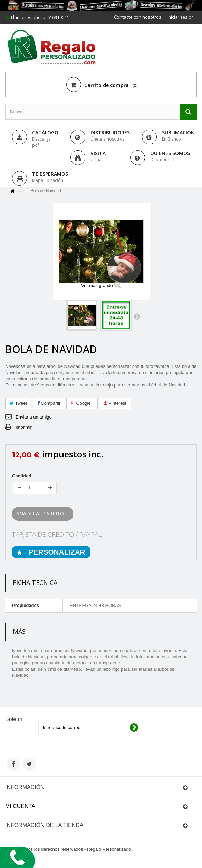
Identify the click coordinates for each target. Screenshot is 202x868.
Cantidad (22, 476)
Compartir (49, 403)
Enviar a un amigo (34, 417)
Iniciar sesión (180, 17)
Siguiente (137, 316)
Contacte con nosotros (136, 17)
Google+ (82, 403)
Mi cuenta (20, 806)
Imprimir (24, 427)
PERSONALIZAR (56, 552)
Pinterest (115, 403)
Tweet (18, 403)
